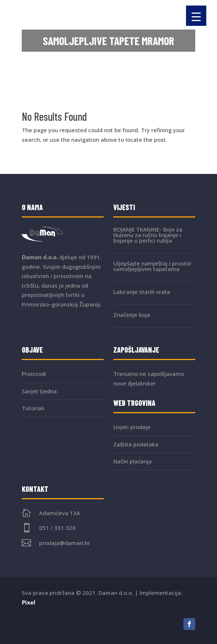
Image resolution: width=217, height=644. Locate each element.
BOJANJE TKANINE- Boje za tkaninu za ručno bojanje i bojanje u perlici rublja (148, 235)
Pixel (29, 602)
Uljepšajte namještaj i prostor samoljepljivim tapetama (152, 266)
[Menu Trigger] (196, 16)
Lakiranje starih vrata (142, 292)
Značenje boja (132, 315)
